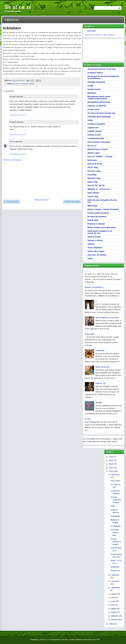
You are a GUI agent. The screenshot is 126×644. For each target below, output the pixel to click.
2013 (111, 460)
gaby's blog (92, 182)
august (114, 594)
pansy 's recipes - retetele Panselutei (103, 209)
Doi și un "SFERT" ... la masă (100, 157)
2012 (111, 464)
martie (114, 612)
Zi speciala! (100, 350)
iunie (113, 601)
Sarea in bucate (94, 237)
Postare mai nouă (11, 201)
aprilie (114, 609)
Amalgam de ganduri (96, 82)
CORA (90, 120)
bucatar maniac (94, 89)
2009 (111, 624)
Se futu (88, 419)
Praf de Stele (93, 220)
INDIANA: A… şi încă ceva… (99, 189)
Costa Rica (64, 640)
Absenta (99, 402)
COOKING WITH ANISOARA (99, 117)
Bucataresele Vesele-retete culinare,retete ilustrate (99, 98)
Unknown (15, 80)
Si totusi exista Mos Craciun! (116, 500)
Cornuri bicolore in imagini (116, 542)
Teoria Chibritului (95, 248)
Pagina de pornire (12, 20)
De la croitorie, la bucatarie (99, 142)
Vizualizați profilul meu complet (100, 35)
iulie (113, 598)
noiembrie (115, 575)
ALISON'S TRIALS (95, 73)
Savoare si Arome (95, 240)
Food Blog (92, 175)
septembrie (116, 588)
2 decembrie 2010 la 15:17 (18, 115)
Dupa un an (115, 571)
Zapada (32, 84)
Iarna (17, 84)
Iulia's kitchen (93, 193)
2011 (111, 468)
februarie (115, 616)
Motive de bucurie (102, 367)
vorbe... (91, 258)
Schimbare (115, 567)
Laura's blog (93, 196)
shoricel (91, 244)
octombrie (115, 581)
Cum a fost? (116, 481)
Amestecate (115, 516)
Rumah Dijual (87, 640)
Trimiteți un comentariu (12, 160)
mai (113, 605)
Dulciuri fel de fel (95, 164)
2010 (111, 471)
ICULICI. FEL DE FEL (96, 186)
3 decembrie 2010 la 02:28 (18, 154)
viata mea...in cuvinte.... (98, 255)
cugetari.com (93, 128)
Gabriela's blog (94, 178)
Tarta (113, 506)
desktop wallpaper (76, 640)
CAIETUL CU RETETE (97, 106)
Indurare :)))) (100, 383)
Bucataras (92, 93)
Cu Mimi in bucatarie (96, 124)
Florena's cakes (94, 171)
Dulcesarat (92, 160)
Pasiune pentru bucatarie (98, 213)
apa (13, 84)
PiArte (12, 141)
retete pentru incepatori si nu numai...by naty (100, 232)
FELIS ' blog (93, 167)
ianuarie (114, 620)
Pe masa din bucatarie (97, 217)
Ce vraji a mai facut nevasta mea (101, 113)
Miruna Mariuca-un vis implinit (107, 318)
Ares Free (96, 640)
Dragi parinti (90, 334)
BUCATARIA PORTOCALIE (99, 102)
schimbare (24, 84)
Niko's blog (92, 206)
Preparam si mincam (96, 224)
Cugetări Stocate (95, 131)
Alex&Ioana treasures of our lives (102, 69)
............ (88, 271)
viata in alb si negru (96, 251)
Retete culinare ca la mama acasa (102, 227)
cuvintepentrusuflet (96, 138)
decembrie (115, 475)
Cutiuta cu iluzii (94, 135)
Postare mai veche (72, 201)
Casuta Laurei (94, 109)
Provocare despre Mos (115, 532)
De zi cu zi (18, 7)
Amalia (90, 86)
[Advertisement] (22, 179)
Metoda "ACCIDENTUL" (94, 287)
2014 (111, 457)
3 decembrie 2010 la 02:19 (18, 135)
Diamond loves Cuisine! (98, 149)
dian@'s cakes (94, 153)
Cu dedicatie (116, 526)
